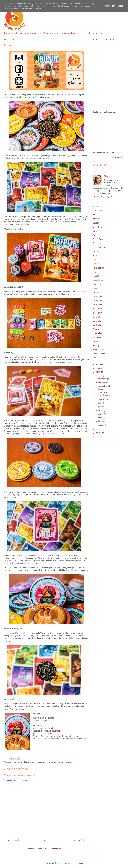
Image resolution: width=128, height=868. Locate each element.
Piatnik (96, 329)
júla (100, 403)
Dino (95, 231)
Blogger (80, 863)
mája (101, 410)
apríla (101, 414)
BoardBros (98, 227)
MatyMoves (98, 284)
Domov (46, 840)
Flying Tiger (98, 239)
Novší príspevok (12, 840)
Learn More (109, 6)
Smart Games (99, 350)
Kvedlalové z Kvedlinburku (104, 394)
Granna (96, 251)
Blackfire (16, 762)
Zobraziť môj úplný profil (104, 197)
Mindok (96, 288)
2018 (98, 433)
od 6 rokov (98, 321)
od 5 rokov (98, 317)
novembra (103, 379)
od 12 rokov (48, 762)
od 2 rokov (98, 305)
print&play (97, 333)
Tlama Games (99, 354)
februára (102, 421)
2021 (98, 372)
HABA (96, 256)
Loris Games (98, 280)
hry (22, 762)
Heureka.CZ (46, 731)
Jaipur (100, 389)
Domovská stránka (101, 165)
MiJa (108, 177)
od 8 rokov (58, 762)
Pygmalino (98, 337)
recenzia (67, 762)
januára (102, 425)
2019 (98, 430)
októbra (102, 382)
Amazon (97, 219)
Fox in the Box (99, 247)
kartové (28, 762)
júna (100, 407)
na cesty (97, 292)
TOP (95, 358)
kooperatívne (99, 268)
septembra (103, 386)
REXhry (96, 345)
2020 (98, 376)
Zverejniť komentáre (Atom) (54, 848)
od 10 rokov (37, 762)
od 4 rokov (98, 313)
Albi (95, 215)
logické (96, 276)
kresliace (97, 272)
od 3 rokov (98, 309)
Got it (120, 6)
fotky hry (97, 243)
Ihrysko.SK (56, 731)
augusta (102, 400)
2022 (98, 368)
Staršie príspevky (80, 840)
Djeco (95, 235)
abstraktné (98, 211)
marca (101, 418)
